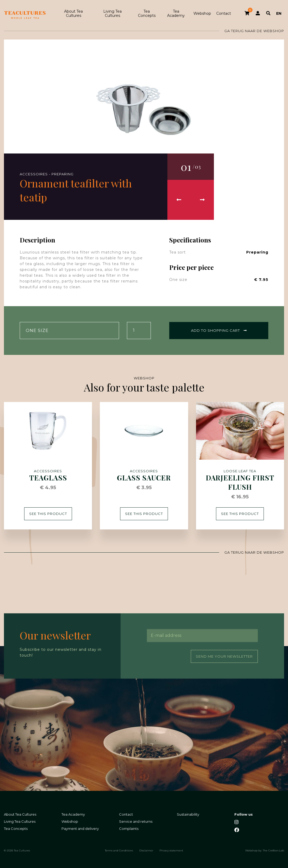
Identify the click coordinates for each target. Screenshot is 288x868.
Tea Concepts (147, 13)
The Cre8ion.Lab (273, 850)
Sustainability (188, 814)
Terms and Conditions (119, 850)
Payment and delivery (80, 828)
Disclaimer (146, 850)
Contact (224, 13)
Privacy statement (171, 850)
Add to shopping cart (219, 330)
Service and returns (136, 821)
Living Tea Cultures (112, 13)
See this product (48, 514)
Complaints (129, 828)
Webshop (202, 13)
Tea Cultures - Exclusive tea (25, 15)
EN (279, 13)
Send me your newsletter (224, 656)
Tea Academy (176, 13)
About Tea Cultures (73, 13)
